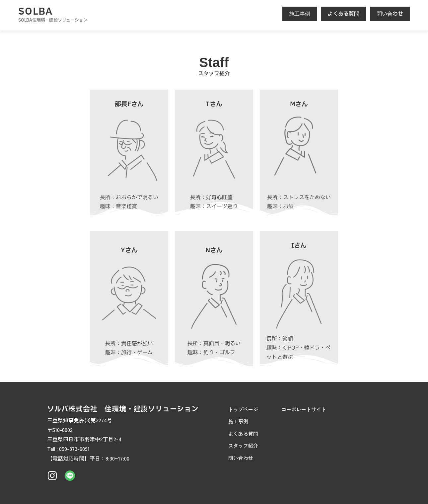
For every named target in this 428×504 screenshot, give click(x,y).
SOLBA (36, 12)
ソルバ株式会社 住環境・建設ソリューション (123, 409)
